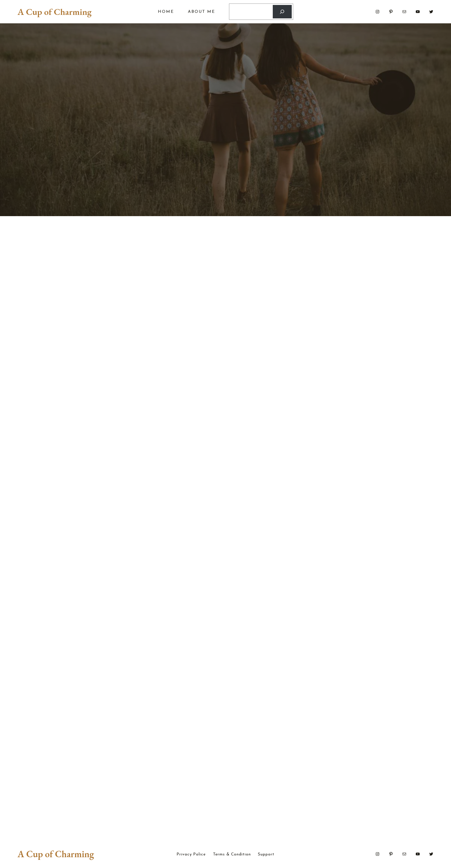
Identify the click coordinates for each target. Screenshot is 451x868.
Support (266, 856)
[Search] (282, 12)
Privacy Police (191, 856)
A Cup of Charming (55, 12)
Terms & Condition (232, 856)
